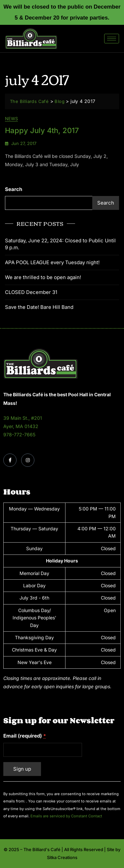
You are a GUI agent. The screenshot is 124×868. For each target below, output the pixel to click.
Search (14, 189)
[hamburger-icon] (112, 39)
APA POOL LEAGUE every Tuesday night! (52, 262)
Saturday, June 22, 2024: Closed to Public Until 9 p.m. (60, 244)
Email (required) (25, 736)
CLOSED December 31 (31, 292)
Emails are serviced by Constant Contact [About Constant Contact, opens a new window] (66, 816)
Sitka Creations (62, 857)
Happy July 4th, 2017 (42, 130)
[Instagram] (28, 460)
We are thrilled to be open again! (43, 277)
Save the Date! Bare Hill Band (39, 307)
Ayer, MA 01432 (21, 426)
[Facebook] (10, 460)
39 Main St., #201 (23, 418)
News (11, 119)
